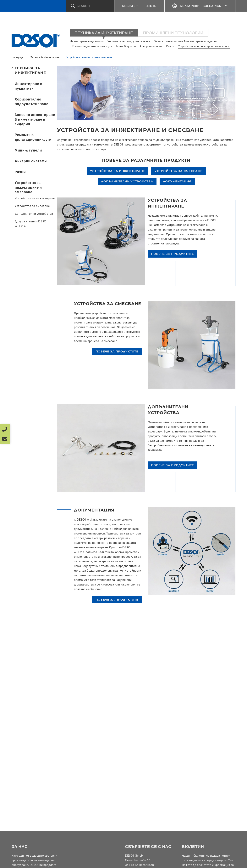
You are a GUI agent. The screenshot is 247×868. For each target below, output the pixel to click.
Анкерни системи (151, 46)
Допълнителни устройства (34, 214)
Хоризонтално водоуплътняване (129, 41)
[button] (90, 6)
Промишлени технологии (173, 33)
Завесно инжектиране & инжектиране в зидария (186, 41)
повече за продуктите (173, 254)
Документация (177, 181)
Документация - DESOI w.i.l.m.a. (31, 224)
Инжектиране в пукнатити (87, 41)
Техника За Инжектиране (104, 33)
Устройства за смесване (32, 206)
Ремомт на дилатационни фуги (92, 46)
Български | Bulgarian (200, 6)
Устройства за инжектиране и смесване (204, 46)
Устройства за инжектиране (35, 198)
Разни (170, 46)
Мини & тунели (126, 46)
